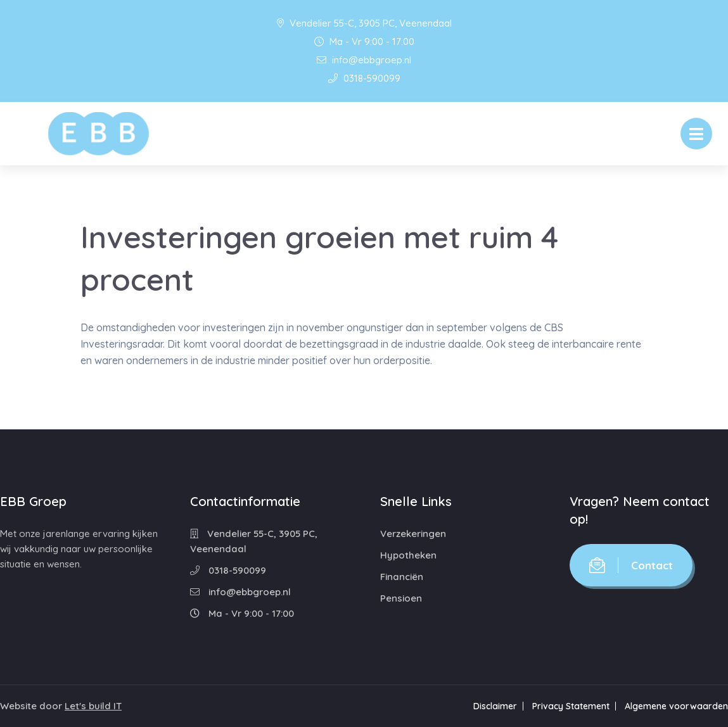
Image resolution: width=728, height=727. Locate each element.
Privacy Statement (571, 706)
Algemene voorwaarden (676, 706)
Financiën (402, 577)
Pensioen (401, 598)
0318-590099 (364, 78)
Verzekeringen (413, 534)
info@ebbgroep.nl (364, 60)
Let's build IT (93, 706)
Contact (631, 565)
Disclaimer (495, 706)
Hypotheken (408, 555)
